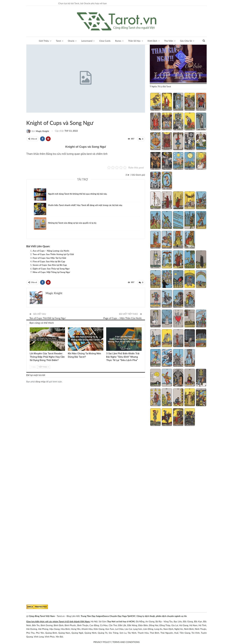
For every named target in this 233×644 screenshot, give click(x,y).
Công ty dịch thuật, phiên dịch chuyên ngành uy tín (162, 616)
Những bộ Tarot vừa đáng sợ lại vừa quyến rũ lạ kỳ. (73, 223)
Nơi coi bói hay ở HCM (123, 621)
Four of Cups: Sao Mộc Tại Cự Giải (49, 258)
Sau (33, 366)
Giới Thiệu (44, 41)
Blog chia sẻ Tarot (107, 327)
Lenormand (87, 41)
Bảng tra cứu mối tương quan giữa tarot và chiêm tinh (77, 154)
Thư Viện (169, 41)
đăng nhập (40, 381)
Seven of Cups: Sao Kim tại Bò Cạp (50, 265)
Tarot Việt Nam (30, 116)
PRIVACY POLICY (102, 642)
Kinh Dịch (152, 41)
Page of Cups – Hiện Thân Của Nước (123, 318)
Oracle (71, 41)
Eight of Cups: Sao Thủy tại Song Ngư (51, 268)
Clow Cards (105, 41)
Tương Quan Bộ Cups (33, 116)
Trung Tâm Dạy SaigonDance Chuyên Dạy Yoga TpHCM (108, 616)
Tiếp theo (44, 366)
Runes (118, 41)
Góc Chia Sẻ (186, 41)
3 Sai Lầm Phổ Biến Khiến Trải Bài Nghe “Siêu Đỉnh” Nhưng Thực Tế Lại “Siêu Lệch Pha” (123, 356)
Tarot (58, 41)
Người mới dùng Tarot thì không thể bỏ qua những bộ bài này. (78, 194)
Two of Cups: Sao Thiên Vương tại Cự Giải (53, 254)
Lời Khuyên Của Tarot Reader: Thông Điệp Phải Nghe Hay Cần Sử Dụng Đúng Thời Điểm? (47, 356)
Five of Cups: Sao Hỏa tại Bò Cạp (49, 261)
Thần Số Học (134, 41)
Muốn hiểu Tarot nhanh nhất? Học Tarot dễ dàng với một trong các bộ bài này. (86, 205)
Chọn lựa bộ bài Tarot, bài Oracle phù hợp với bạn (82, 3)
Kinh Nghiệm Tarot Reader (31, 327)
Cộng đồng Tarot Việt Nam (42, 616)
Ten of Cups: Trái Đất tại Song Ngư (48, 318)
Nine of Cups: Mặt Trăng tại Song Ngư (51, 272)
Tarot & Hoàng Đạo (27, 116)
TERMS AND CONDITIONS (126, 642)
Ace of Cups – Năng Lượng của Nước (51, 251)
